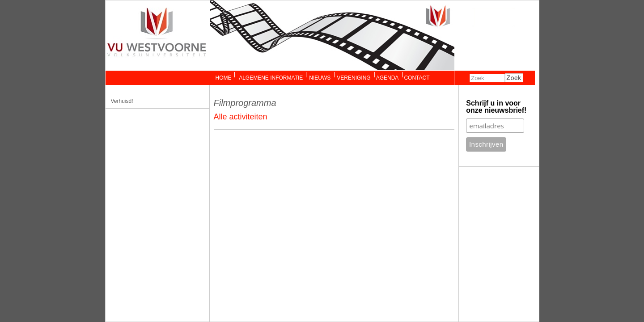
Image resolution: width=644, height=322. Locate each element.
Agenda (388, 78)
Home (224, 78)
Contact (417, 78)
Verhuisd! (122, 101)
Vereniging (354, 78)
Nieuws (320, 78)
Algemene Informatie (271, 78)
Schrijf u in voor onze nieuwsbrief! (496, 107)
